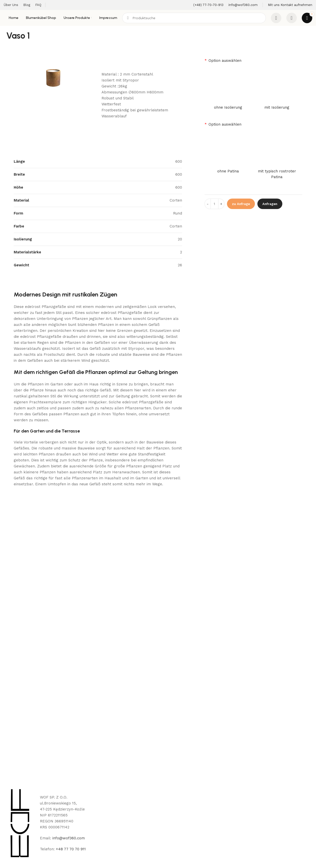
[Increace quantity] (221, 204)
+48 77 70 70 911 (71, 849)
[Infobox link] (208, 5)
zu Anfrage (241, 204)
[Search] (194, 18)
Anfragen (270, 204)
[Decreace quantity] (208, 204)
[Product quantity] (214, 204)
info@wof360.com (69, 838)
